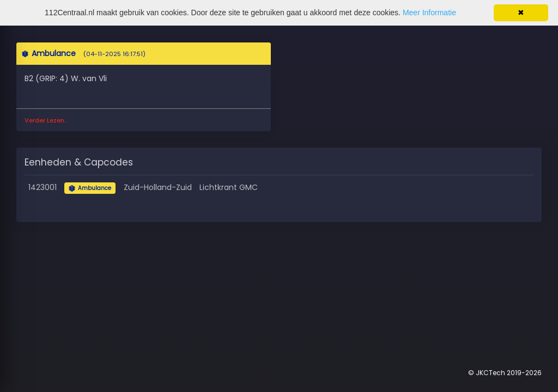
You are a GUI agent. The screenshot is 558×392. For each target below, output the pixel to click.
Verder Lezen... (46, 120)
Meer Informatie (429, 13)
